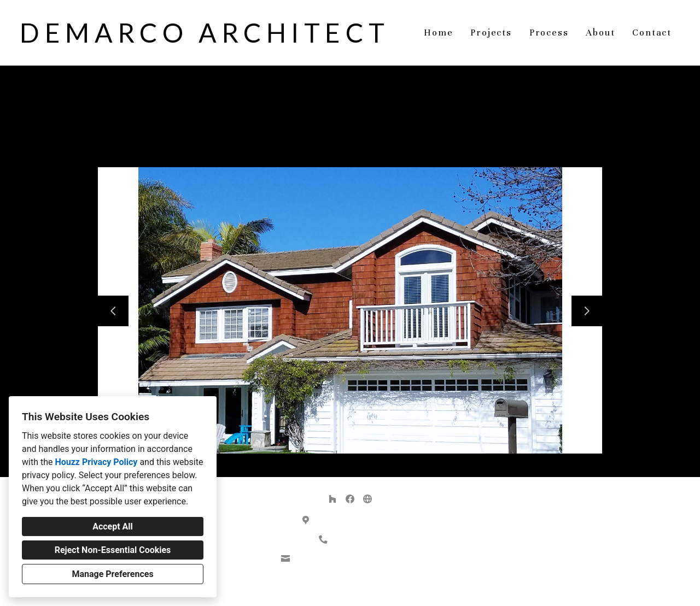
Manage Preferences (112, 574)
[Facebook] (350, 499)
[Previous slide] (113, 311)
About (600, 33)
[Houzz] (332, 499)
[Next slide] (587, 311)
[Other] (367, 499)
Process (549, 33)
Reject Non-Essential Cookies (113, 550)
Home (438, 33)
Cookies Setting (375, 589)
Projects (491, 33)
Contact (652, 33)
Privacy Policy (323, 589)
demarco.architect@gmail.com (356, 559)
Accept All (113, 526)
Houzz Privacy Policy (96, 462)
